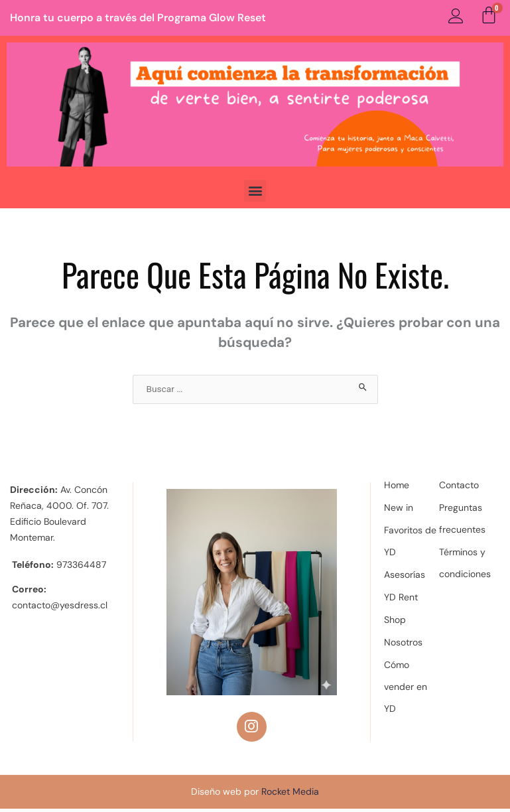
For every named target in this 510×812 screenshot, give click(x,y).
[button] (255, 191)
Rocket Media (290, 795)
